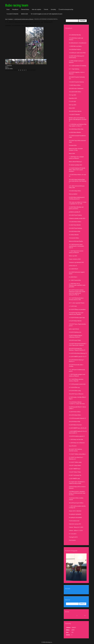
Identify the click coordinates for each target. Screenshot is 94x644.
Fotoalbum (15, 9)
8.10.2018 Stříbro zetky (75, 391)
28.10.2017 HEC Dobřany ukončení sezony (75, 450)
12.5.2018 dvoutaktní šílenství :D (77, 418)
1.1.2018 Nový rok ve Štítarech (77, 443)
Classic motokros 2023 (75, 259)
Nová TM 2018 (73, 446)
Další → (7, 67)
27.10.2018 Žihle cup (74, 387)
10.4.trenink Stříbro (74, 238)
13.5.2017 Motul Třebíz (75, 472)
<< (68, 616)
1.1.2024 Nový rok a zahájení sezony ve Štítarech (76, 158)
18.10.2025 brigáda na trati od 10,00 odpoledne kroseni (46, 14)
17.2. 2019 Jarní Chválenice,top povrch (77, 370)
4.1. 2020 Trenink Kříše (75, 280)
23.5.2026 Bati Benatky (75, 35)
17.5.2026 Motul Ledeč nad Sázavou (76, 39)
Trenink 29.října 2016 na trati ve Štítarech (77, 487)
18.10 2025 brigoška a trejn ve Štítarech (77, 73)
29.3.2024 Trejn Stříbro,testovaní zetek (77, 141)
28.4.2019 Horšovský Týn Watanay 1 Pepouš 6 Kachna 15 (77, 349)
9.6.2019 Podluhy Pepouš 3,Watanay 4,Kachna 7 (76, 336)
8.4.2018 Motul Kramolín (75, 425)
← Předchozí (9, 65)
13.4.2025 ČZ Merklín (12, 14)
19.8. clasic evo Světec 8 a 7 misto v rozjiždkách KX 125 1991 (78, 203)
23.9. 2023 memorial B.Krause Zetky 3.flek (77, 187)
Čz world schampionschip (66, 9)
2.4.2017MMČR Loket (74, 479)
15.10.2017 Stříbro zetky (75, 462)
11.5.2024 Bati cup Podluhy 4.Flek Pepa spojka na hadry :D (78, 125)
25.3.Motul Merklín (74, 235)
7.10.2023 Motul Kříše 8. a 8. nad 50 (77, 175)
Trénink (46, 9)
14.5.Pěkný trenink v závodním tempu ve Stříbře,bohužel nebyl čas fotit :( (77, 493)
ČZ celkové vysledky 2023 (75, 165)
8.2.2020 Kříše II (73, 277)
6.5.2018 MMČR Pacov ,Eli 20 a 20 (78, 428)
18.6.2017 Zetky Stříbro (75, 465)
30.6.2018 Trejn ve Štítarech (76, 394)
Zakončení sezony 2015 (75, 524)
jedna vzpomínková (74, 329)
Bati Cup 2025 (73, 105)
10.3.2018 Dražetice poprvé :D (77, 436)
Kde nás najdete (36, 9)
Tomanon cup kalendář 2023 (76, 262)
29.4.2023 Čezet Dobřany (75, 228)
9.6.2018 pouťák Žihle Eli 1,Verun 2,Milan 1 (77, 408)
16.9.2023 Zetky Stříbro (75, 191)
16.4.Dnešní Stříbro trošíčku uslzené (76, 499)
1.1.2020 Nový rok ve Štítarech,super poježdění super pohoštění (77, 285)
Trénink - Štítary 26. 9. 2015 (76, 527)
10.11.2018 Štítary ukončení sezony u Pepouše (76, 380)
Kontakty (53, 9)
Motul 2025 (72, 108)
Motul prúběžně (73, 194)
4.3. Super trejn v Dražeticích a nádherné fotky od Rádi (77, 483)
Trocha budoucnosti (74, 521)
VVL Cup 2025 (73, 95)
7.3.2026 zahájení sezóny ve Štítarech (76, 62)
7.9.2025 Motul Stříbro (75, 85)
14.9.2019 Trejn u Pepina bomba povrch (77, 325)
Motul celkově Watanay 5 (75, 162)
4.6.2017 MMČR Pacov (75, 469)
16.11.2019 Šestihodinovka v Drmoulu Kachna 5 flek (76, 299)
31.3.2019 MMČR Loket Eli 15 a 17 (78, 357)
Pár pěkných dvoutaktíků (75, 517)
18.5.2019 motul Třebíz (75, 340)
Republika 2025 (73, 98)
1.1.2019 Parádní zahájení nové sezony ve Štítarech (77, 375)
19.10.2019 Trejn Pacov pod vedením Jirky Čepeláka (76, 313)
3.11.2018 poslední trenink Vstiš (77, 384)
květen (74, 616)
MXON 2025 (25, 14)
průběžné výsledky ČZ (75, 212)
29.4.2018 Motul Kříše (75, 422)
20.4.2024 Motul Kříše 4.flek (76, 129)
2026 (79, 616)
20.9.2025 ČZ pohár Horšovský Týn (77, 78)
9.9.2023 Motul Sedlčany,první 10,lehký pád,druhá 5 (77, 198)
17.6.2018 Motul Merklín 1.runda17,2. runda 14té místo (77, 403)
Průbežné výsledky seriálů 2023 (77, 218)
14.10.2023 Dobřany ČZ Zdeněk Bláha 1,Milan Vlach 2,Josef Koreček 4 (77, 170)
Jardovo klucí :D (73, 266)
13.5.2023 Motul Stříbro (75, 222)
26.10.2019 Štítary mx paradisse (77, 309)
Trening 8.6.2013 (73, 537)
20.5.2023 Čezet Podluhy (75, 215)
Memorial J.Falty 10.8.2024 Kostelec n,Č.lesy (76, 149)
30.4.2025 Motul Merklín (75, 111)
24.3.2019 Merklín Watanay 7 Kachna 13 (76, 361)
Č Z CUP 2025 (72, 102)
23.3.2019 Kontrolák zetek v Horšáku (76, 366)
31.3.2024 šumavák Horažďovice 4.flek (77, 136)
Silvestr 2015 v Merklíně (75, 511)
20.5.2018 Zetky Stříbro (75, 415)
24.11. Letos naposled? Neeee (77, 303)
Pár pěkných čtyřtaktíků (75, 514)
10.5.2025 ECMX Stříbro (75, 92)
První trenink (72, 540)
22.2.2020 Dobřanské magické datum (77, 273)
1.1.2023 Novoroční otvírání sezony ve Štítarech (23, 19)
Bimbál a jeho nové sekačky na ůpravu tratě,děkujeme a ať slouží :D (78, 119)
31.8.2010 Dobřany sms (75, 332)
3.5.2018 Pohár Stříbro (75, 412)
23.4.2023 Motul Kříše (75, 231)
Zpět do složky (9, 68)
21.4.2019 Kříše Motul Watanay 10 (78, 353)
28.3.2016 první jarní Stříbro (76, 503)
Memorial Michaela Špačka (76, 241)
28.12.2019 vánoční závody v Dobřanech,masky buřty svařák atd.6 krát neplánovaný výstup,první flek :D (77, 292)
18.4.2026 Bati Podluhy (75, 49)
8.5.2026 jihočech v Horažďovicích (78, 43)
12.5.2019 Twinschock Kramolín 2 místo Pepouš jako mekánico (78, 344)
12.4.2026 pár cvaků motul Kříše (77, 53)
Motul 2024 (72, 153)
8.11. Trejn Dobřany (74, 69)
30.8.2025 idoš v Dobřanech (76, 88)
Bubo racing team (17, 5)
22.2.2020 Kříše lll (74, 269)
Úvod (8, 9)
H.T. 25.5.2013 (73, 534)
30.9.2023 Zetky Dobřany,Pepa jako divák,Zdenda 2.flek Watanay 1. (78, 181)
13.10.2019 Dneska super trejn (77, 318)
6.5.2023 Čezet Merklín (75, 225)
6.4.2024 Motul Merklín (75, 132)
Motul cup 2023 (73, 256)
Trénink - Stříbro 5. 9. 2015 (76, 531)
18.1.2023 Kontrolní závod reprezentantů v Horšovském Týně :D (77, 246)
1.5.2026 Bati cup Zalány (75, 46)
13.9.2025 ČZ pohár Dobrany (76, 82)
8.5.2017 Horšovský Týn (75, 475)
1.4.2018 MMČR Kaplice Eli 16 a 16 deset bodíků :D (78, 432)
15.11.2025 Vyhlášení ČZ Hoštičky (78, 66)
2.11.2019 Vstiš (73, 306)
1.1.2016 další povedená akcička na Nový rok (77, 507)
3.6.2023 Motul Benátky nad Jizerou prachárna (76, 208)
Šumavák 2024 (73, 145)
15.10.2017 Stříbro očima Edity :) (77, 454)
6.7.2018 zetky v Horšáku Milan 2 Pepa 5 (77, 398)
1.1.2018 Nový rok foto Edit (76, 439)
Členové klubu (25, 9)
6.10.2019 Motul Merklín (75, 321)
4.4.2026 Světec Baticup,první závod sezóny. (77, 57)
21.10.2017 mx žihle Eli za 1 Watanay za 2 (76, 458)
